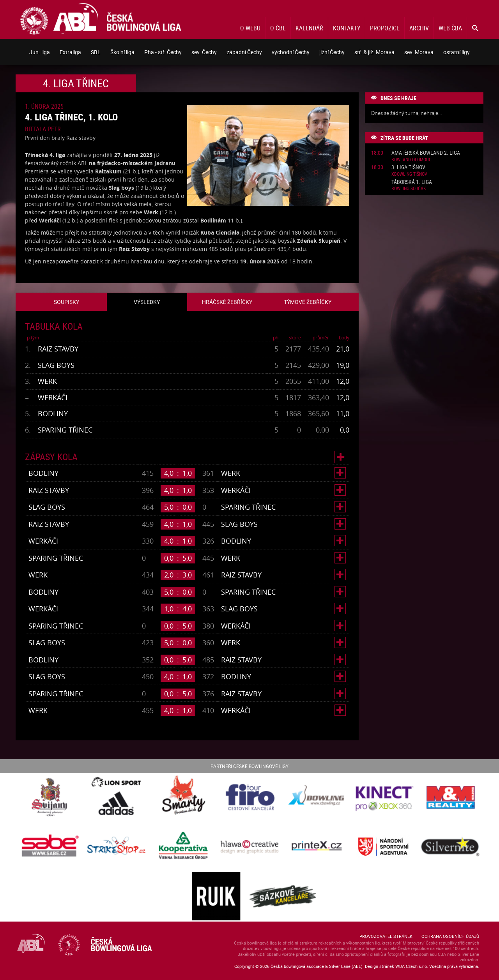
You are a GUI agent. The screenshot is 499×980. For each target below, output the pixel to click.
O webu (250, 28)
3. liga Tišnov (408, 167)
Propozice (385, 28)
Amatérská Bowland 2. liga (426, 153)
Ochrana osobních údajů (450, 936)
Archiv (419, 28)
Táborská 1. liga (412, 182)
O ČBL (278, 28)
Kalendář (309, 28)
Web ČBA (450, 28)
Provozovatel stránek (386, 936)
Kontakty (347, 28)
